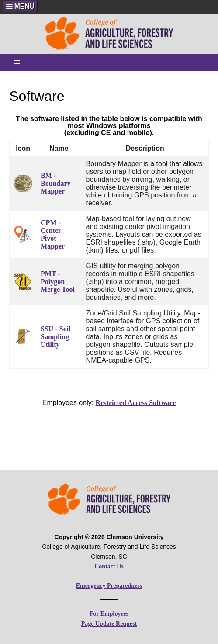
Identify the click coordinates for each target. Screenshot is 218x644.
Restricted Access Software (136, 403)
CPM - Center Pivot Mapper (53, 234)
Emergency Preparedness (109, 586)
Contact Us (109, 566)
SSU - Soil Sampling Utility (55, 337)
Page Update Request (109, 624)
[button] (20, 6)
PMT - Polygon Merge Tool (58, 282)
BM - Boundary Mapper (55, 183)
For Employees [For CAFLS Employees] (109, 614)
